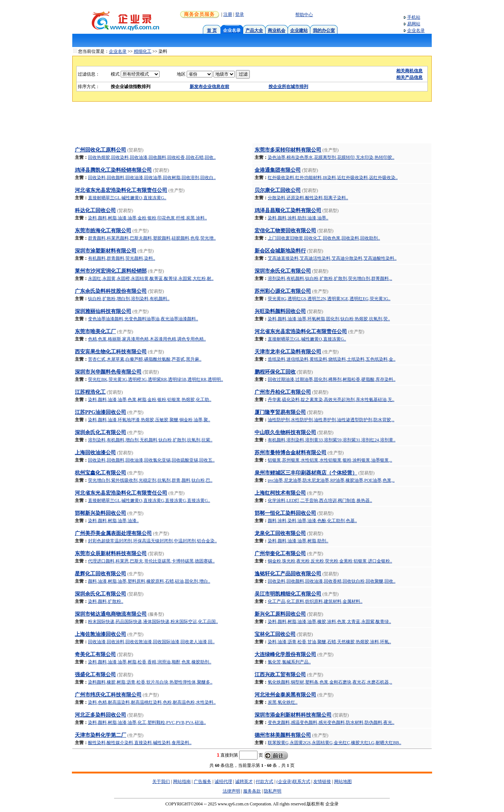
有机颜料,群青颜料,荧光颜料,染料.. (122, 258)
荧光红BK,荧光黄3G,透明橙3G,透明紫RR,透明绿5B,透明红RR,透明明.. (156, 379)
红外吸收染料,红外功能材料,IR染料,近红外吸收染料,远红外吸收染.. (333, 178)
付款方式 (264, 782)
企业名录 (416, 30)
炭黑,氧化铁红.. (283, 702)
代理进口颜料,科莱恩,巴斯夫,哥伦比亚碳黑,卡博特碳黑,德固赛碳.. (151, 561)
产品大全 (254, 30)
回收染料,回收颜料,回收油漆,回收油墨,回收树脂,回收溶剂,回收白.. (152, 178)
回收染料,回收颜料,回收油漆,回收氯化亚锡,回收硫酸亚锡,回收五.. (151, 460)
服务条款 (252, 791)
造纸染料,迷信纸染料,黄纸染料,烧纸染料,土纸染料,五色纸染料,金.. (332, 359)
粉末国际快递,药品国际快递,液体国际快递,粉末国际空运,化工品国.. (153, 622)
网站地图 (343, 782)
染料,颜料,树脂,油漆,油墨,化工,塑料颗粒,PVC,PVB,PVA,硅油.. (147, 722)
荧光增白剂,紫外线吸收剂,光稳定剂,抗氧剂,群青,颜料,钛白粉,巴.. (150, 480)
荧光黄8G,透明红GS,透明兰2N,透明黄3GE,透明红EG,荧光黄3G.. (329, 299)
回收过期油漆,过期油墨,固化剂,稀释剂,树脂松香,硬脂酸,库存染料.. (332, 379)
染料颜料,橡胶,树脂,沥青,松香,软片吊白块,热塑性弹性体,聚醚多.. (150, 682)
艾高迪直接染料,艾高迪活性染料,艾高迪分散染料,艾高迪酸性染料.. (332, 258)
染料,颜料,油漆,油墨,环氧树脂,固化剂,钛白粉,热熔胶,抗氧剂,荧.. (329, 319)
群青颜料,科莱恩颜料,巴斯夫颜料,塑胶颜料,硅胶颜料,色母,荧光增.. (152, 238)
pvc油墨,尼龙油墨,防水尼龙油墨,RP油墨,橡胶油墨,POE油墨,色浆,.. (331, 480)
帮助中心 (304, 15)
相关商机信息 (409, 71)
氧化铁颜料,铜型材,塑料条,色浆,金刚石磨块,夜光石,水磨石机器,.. (330, 682)
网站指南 (182, 782)
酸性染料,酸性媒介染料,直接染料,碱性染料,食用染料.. (140, 743)
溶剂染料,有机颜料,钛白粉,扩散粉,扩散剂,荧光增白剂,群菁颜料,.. (330, 278)
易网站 (414, 24)
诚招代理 (223, 782)
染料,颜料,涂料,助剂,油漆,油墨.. (298, 218)
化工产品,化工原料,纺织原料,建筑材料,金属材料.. (315, 601)
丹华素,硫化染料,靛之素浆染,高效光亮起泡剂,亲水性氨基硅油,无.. (331, 400)
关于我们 (161, 782)
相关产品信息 (409, 77)
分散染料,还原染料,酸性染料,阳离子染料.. (308, 198)
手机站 (414, 17)
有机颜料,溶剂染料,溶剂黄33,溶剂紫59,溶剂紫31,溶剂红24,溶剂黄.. (332, 440)
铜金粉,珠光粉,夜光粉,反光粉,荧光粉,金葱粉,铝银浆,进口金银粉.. (330, 561)
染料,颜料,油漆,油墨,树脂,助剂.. (298, 541)
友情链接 (322, 782)
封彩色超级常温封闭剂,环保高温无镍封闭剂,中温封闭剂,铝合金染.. (152, 541)
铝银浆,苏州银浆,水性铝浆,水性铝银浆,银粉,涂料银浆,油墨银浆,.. (330, 460)
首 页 (212, 30)
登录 (240, 14)
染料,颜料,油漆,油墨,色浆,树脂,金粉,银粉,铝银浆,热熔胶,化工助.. (150, 400)
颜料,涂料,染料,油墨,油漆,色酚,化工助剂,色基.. (312, 521)
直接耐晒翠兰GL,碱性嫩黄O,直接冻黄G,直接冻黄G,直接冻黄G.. (149, 500)
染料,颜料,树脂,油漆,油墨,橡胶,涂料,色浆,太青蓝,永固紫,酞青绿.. (329, 622)
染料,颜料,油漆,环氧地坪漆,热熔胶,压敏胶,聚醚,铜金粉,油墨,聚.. (149, 420)
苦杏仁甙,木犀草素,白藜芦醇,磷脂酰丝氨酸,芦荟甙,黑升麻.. (145, 359)
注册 (228, 14)
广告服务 (202, 782)
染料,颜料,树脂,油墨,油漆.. (113, 521)
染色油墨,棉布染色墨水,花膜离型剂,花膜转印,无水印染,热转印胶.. (331, 157)
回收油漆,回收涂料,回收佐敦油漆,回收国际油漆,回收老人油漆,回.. (151, 642)
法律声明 (231, 791)
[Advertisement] (252, 125)
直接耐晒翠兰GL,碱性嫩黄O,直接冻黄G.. (127, 198)
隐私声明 (273, 791)
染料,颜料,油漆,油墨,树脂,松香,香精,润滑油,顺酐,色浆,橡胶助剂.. (150, 662)
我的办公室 (324, 30)
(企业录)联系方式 (293, 782)
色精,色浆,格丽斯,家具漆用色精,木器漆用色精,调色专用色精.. (147, 339)
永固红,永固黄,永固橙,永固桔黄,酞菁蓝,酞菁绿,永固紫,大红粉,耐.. (151, 278)
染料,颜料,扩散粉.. (106, 601)
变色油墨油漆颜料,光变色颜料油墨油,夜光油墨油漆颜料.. (143, 319)
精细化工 (143, 51)
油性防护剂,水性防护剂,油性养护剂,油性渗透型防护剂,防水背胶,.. (331, 420)
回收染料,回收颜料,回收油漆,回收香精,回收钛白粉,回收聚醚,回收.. (332, 581)
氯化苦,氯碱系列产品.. (289, 662)
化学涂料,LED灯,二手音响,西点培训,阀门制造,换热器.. (320, 500)
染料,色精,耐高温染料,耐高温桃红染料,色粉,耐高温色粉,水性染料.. (152, 702)
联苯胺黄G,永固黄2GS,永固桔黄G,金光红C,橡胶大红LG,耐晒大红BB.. (335, 743)
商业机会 (277, 30)
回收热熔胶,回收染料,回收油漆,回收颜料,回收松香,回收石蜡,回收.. (152, 157)
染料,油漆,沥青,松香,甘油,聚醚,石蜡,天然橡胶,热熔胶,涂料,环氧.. (329, 642)
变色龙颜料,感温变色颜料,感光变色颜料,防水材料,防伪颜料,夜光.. (331, 722)
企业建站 (299, 30)
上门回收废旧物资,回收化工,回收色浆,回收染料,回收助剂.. (324, 238)
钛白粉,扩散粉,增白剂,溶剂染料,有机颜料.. (129, 299)
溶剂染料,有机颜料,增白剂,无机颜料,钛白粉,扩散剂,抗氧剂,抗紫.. (150, 440)
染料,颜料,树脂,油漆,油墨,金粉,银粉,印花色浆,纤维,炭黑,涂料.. (147, 218)
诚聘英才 (244, 782)
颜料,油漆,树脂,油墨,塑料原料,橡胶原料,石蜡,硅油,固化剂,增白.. (149, 581)
